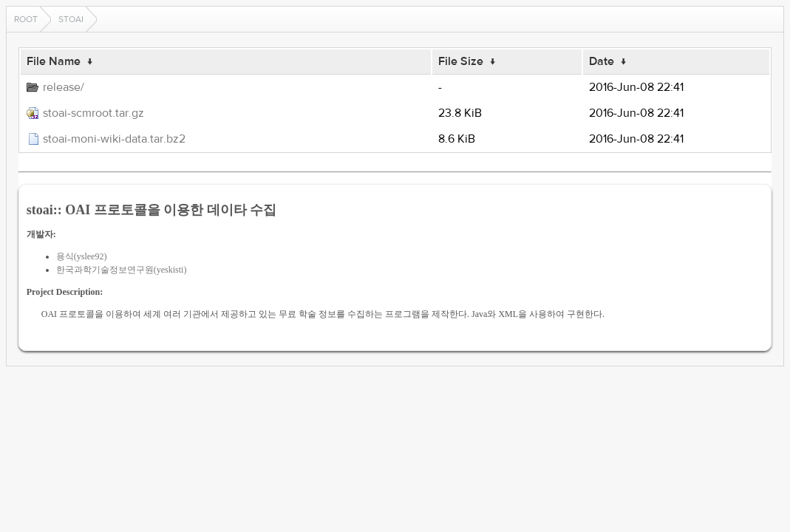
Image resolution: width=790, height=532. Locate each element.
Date (602, 61)
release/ (64, 87)
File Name (54, 61)
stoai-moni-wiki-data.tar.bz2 (114, 139)
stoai (71, 19)
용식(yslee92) (82, 256)
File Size (461, 61)
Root (26, 19)
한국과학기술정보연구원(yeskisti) (122, 270)
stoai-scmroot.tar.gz (93, 113)
